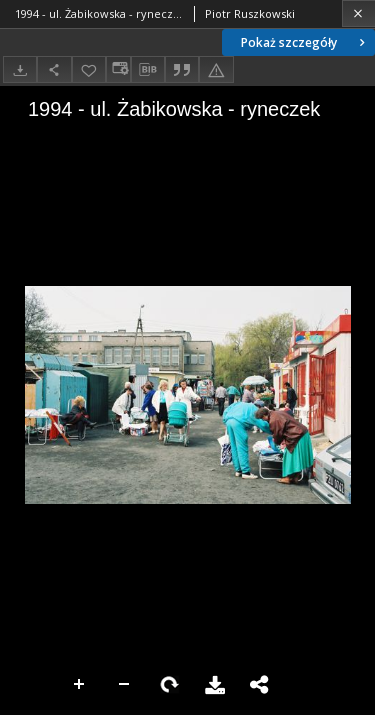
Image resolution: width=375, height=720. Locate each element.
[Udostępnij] (54, 69)
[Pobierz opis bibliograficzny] (148, 70)
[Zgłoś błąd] (216, 69)
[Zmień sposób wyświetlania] (118, 69)
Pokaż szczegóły (305, 42)
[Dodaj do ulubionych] (89, 69)
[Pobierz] (20, 69)
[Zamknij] (358, 13)
